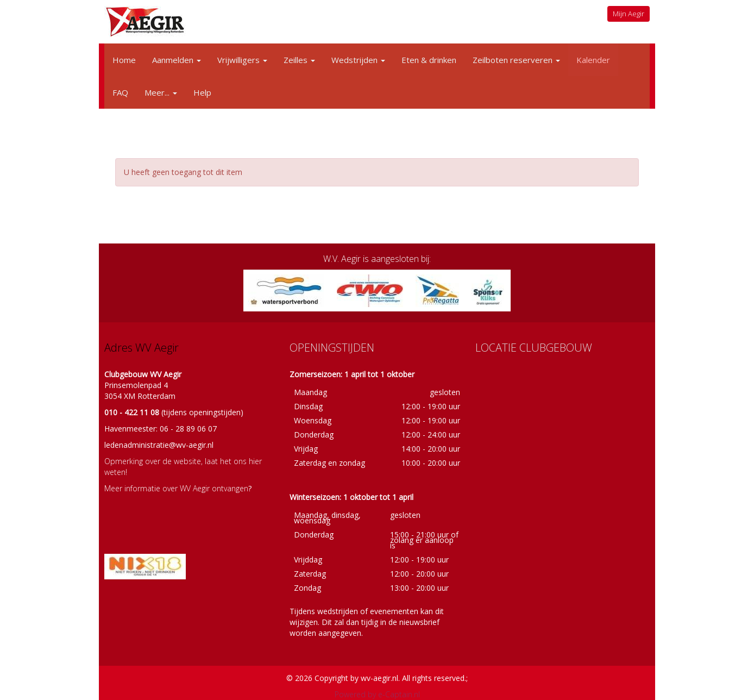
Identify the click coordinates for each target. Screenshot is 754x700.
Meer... (161, 92)
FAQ (120, 92)
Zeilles (299, 60)
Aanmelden (177, 60)
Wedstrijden (358, 60)
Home (124, 60)
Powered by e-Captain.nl (377, 694)
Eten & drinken (429, 60)
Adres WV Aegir (142, 348)
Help (202, 92)
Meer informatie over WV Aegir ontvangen (176, 488)
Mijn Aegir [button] (629, 14)
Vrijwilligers (242, 60)
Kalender (593, 60)
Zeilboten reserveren (516, 60)
